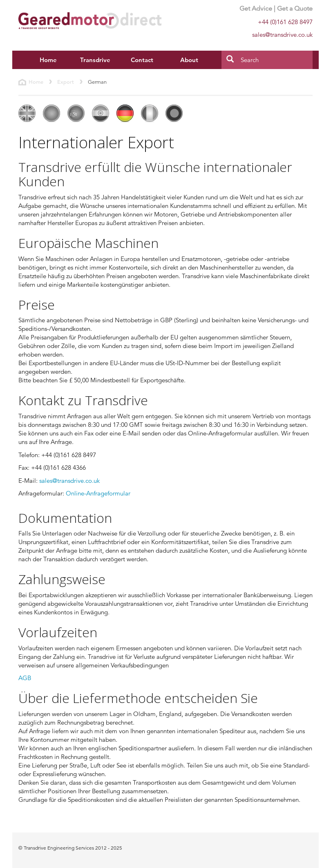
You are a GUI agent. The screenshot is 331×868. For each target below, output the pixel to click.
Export (66, 82)
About (189, 60)
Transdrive (95, 60)
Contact (142, 60)
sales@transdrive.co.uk (69, 481)
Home (48, 60)
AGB (25, 678)
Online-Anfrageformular (98, 493)
